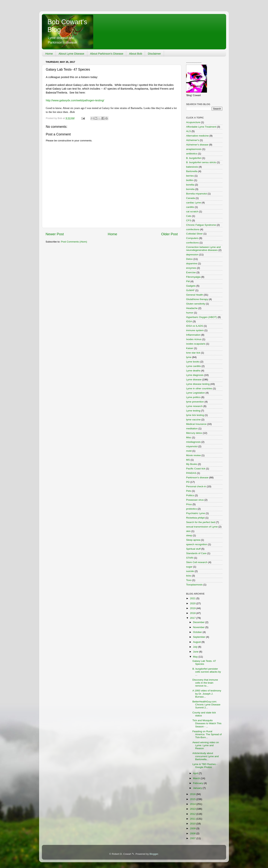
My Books (192, 464)
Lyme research (194, 406)
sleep (189, 535)
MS (188, 460)
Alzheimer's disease (197, 145)
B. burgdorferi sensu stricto (201, 162)
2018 (193, 613)
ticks (189, 576)
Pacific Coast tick (196, 469)
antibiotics (192, 154)
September (200, 637)
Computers (192, 238)
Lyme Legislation (196, 393)
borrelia (190, 189)
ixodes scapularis (196, 344)
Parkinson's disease (197, 477)
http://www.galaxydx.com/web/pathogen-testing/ (75, 100)
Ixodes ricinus (194, 339)
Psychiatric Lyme (196, 513)
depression (192, 255)
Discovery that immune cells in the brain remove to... (205, 683)
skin (188, 531)
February (198, 783)
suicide (190, 571)
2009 (193, 828)
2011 (193, 819)
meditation (192, 429)
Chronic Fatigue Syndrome (201, 225)
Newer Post (55, 234)
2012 (193, 814)
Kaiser (190, 348)
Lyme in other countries (199, 388)
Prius (189, 504)
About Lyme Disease (71, 54)
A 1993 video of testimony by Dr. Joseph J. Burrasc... (207, 694)
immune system (195, 330)
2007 (193, 838)
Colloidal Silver (194, 234)
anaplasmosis (194, 149)
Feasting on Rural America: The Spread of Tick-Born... (207, 734)
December (199, 622)
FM (188, 281)
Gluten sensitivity (196, 304)
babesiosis (192, 167)
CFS (189, 220)
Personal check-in (196, 486)
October (198, 632)
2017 (193, 618)
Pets (189, 491)
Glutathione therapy (197, 299)
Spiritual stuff (193, 549)
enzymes (191, 268)
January (198, 788)
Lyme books (193, 362)
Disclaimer (154, 54)
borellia (190, 185)
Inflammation (193, 335)
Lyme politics (193, 397)
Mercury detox (194, 433)
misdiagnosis (193, 442)
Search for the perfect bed (201, 522)
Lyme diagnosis (195, 375)
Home (49, 54)
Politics (190, 495)
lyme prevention (195, 402)
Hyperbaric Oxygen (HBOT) (202, 317)
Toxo (189, 580)
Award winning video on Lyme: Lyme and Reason (206, 745)
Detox (189, 259)
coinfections (193, 229)
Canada (190, 198)
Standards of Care (196, 553)
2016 (193, 794)
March (197, 778)
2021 (193, 598)
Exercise (191, 272)
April (196, 773)
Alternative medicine (197, 136)
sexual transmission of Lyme (202, 527)
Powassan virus (195, 500)
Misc (189, 437)
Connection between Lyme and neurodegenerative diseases (203, 249)
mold (189, 451)
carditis (190, 207)
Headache (192, 308)
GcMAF (190, 290)
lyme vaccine (193, 420)
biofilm (190, 180)
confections (192, 243)
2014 (193, 804)
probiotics (192, 509)
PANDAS (191, 473)
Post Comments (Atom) (74, 242)
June (196, 652)
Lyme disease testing (198, 384)
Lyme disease (194, 380)
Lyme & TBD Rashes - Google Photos (205, 766)
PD (188, 482)
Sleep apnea (193, 540)
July (196, 647)
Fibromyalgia (193, 277)
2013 (193, 809)
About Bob (135, 54)
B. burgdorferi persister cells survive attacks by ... (207, 672)
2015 (193, 799)
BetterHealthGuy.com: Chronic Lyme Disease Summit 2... (206, 705)
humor (190, 313)
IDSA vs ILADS (195, 326)
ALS (189, 131)
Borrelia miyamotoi (197, 194)
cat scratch (192, 212)
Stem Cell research (197, 562)
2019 (193, 608)
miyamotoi (192, 446)
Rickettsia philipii (195, 518)
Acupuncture (193, 122)
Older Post (169, 234)
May (196, 657)
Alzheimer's (193, 140)
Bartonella (192, 171)
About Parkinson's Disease (107, 54)
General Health (195, 295)
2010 (193, 824)
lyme (189, 357)
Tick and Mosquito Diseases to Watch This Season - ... (207, 723)
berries (190, 176)
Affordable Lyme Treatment (201, 127)
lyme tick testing (195, 415)
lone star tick (193, 353)
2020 (193, 603)
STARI (190, 558)
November (199, 627)
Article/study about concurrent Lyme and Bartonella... (206, 756)
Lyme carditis (193, 366)
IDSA (189, 321)
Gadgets (191, 286)
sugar (189, 567)
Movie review (193, 455)
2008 (193, 833)
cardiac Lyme (194, 203)
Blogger (154, 854)
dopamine (192, 263)
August (197, 642)
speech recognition (197, 544)
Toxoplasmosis (194, 585)
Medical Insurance (196, 424)
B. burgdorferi (194, 158)
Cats (189, 216)
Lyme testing (193, 411)
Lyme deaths (193, 371)
